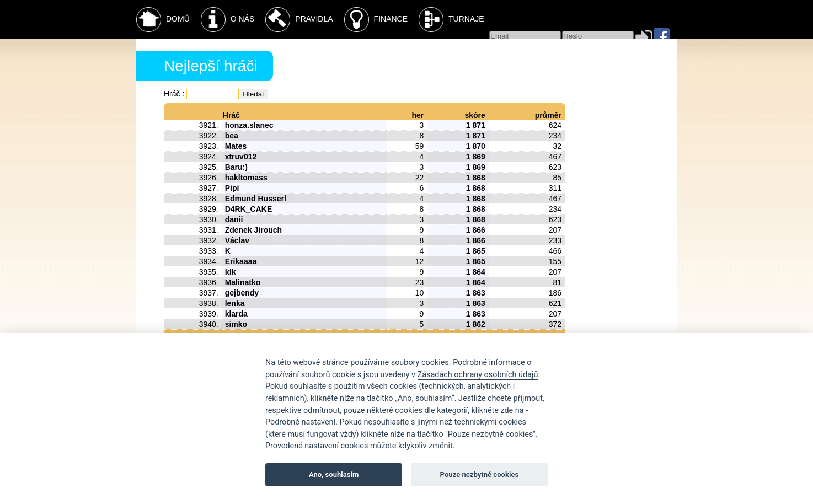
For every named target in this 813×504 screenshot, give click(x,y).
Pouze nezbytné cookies (480, 474)
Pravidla (299, 20)
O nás (228, 20)
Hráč (172, 94)
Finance (376, 20)
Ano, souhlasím (334, 474)
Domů (163, 20)
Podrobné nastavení (300, 422)
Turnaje (451, 20)
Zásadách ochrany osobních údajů (478, 375)
